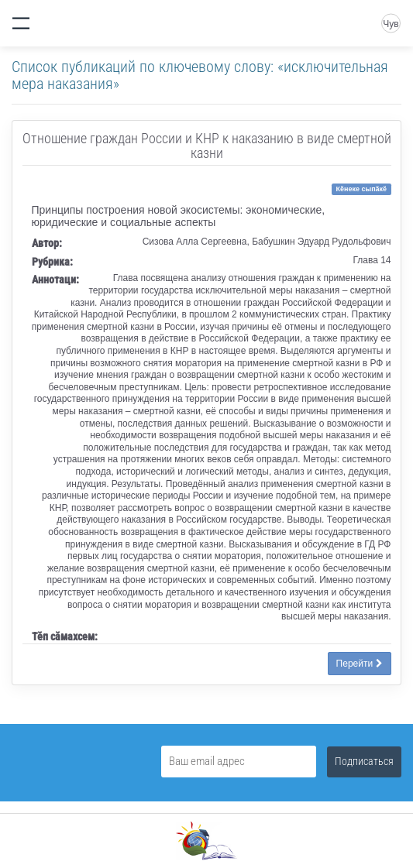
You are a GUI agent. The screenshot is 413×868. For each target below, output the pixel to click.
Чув (391, 24)
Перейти (360, 664)
